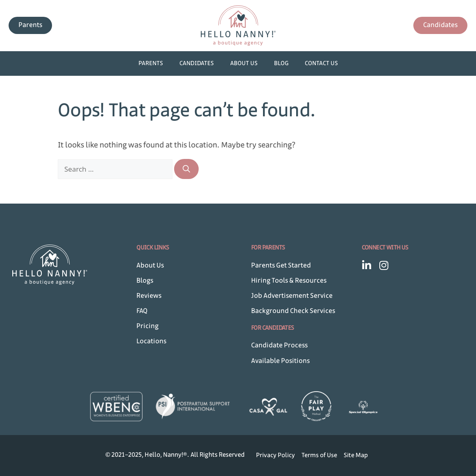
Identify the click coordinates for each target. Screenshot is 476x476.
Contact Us (321, 63)
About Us (244, 63)
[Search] (186, 169)
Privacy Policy (275, 456)
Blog (281, 63)
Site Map (356, 456)
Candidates (197, 63)
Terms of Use (319, 456)
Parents (151, 63)
